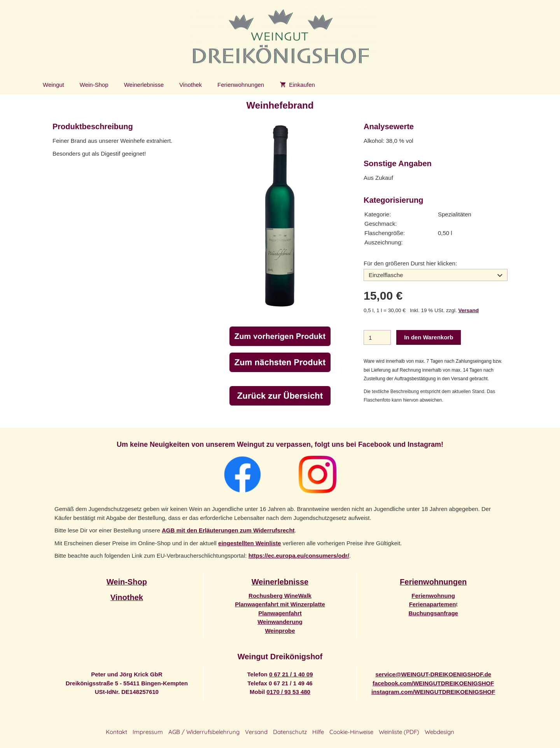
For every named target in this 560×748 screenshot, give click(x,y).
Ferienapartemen (433, 604)
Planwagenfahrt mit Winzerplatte (280, 604)
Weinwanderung (280, 622)
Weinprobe (280, 631)
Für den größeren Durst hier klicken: (410, 263)
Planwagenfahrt (280, 613)
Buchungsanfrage (433, 613)
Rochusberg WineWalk (280, 596)
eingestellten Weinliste (249, 543)
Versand (469, 310)
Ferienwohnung (433, 596)
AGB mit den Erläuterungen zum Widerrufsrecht (228, 530)
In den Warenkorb (429, 337)
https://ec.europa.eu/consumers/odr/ (299, 556)
